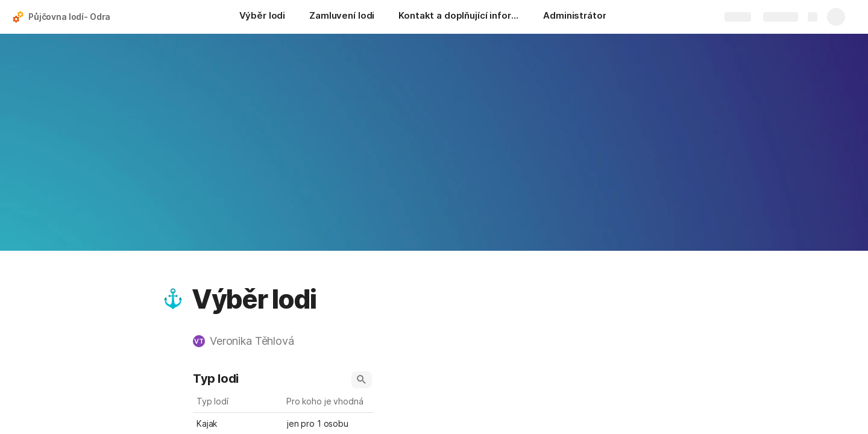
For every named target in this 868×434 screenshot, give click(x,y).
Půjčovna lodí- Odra (69, 17)
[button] (173, 299)
